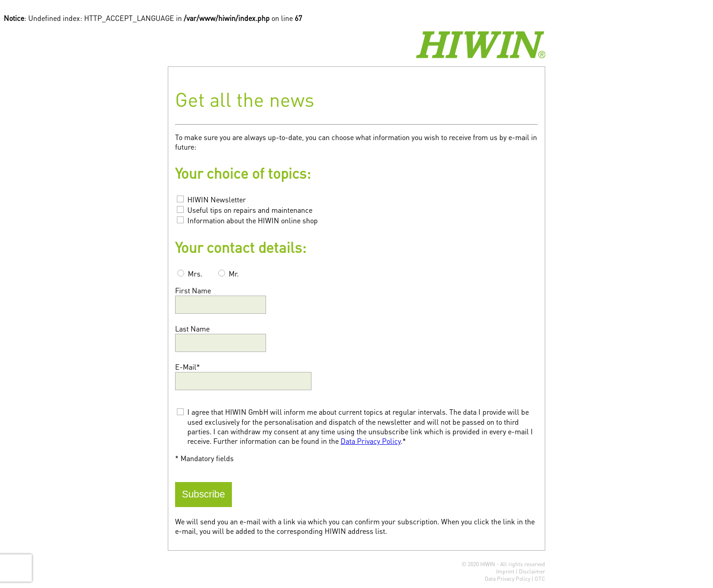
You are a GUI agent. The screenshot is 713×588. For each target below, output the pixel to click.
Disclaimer (532, 571)
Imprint (505, 571)
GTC (540, 579)
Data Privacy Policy (371, 441)
